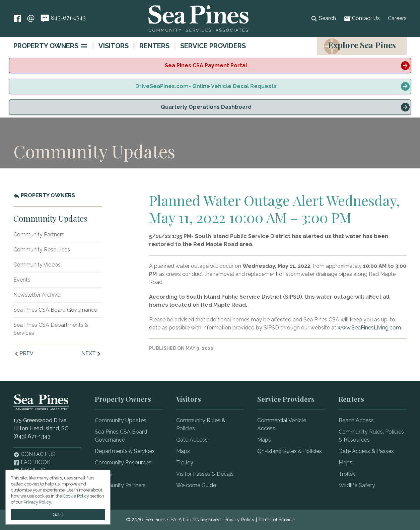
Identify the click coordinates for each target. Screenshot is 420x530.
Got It (58, 514)
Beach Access (356, 420)
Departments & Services (125, 451)
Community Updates (121, 420)
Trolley (185, 463)
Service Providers (213, 46)
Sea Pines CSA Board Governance (55, 310)
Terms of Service (276, 520)
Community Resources (42, 250)
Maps (183, 451)
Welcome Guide (196, 485)
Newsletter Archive (37, 295)
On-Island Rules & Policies (290, 451)
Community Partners (39, 235)
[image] (84, 46)
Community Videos (37, 265)
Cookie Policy (76, 496)
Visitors (114, 46)
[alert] (210, 66)
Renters (154, 46)
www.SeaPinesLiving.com (369, 328)
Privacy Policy (239, 520)
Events (22, 280)
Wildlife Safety (357, 485)
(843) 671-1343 (32, 436)
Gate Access (192, 440)
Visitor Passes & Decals (205, 474)
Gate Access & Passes (366, 451)
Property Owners (46, 46)
